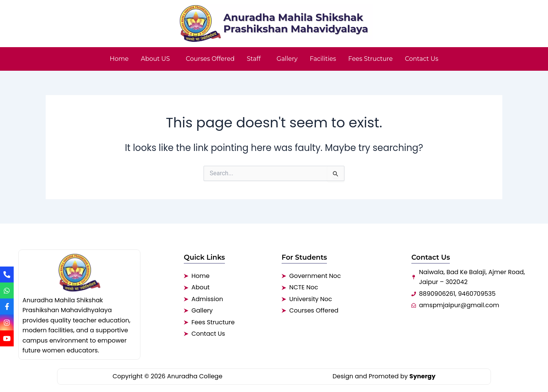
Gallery (287, 59)
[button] (157, 59)
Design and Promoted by (384, 376)
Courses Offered (210, 59)
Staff (253, 59)
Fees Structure (370, 59)
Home (119, 59)
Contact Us (422, 59)
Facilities (323, 59)
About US (155, 59)
